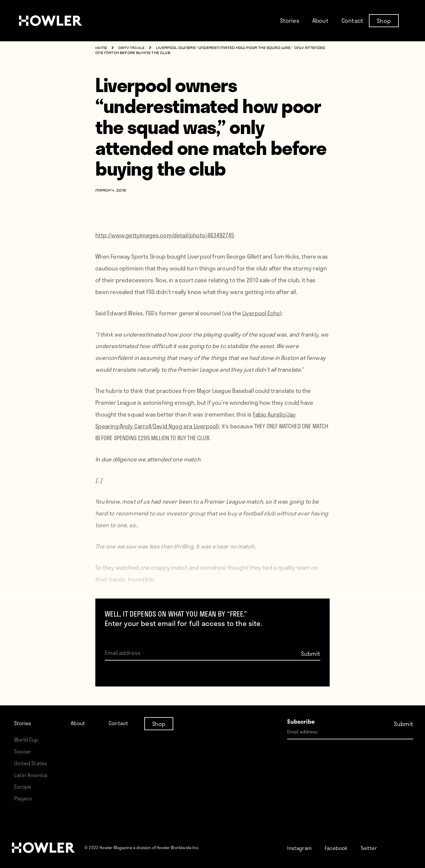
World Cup (27, 739)
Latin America (31, 775)
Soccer (23, 751)
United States (31, 763)
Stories (290, 20)
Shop (384, 20)
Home (101, 48)
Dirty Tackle (132, 48)
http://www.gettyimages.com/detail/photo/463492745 (165, 243)
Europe (23, 786)
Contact (352, 20)
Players (24, 798)
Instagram (301, 848)
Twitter (374, 848)
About (320, 20)
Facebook (340, 848)
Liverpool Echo (261, 321)
